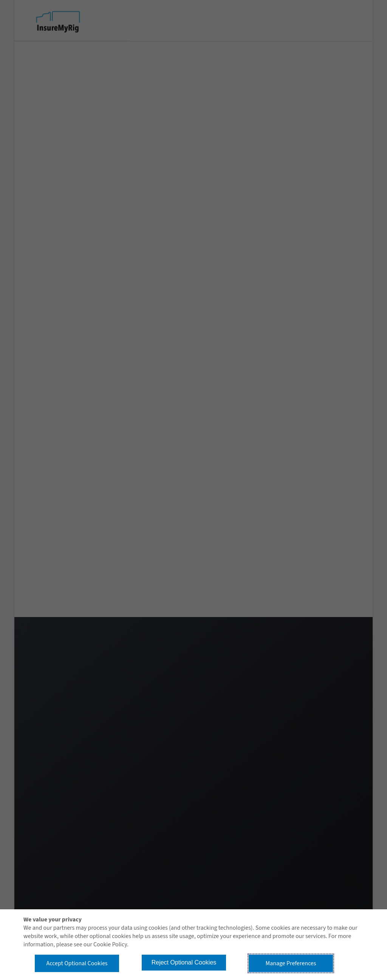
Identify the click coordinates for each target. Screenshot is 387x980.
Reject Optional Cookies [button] (184, 962)
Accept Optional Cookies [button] (77, 963)
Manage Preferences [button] (291, 963)
